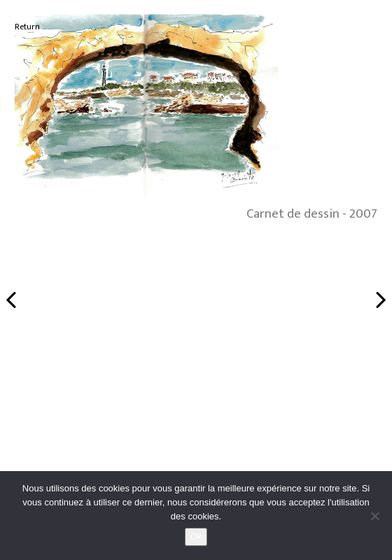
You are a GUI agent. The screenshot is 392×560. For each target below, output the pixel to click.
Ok (196, 537)
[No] (374, 516)
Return (27, 27)
